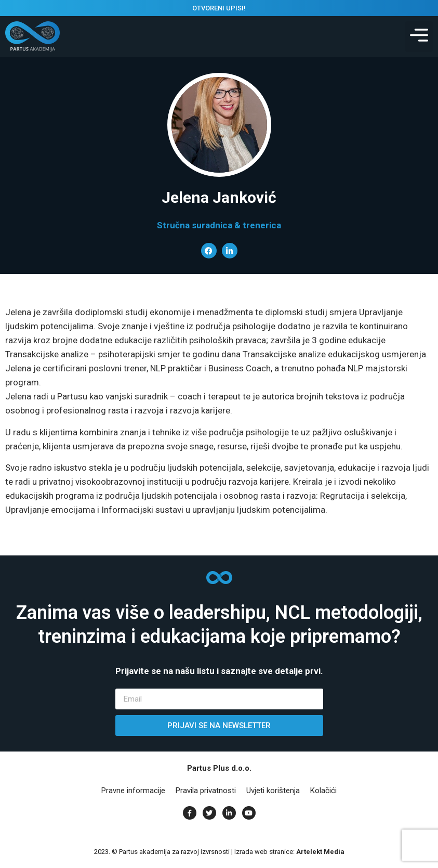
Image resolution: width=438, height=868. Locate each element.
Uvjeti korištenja (273, 791)
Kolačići (323, 791)
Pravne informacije (133, 791)
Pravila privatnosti (206, 791)
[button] (419, 37)
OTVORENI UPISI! (219, 8)
